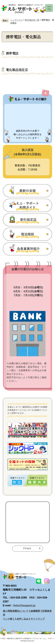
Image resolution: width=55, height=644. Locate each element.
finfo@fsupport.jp (24, 605)
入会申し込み (22, 619)
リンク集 (7, 619)
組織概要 (35, 611)
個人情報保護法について (16, 611)
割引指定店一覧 (32, 20)
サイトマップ (38, 619)
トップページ (16, 20)
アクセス (27, 548)
